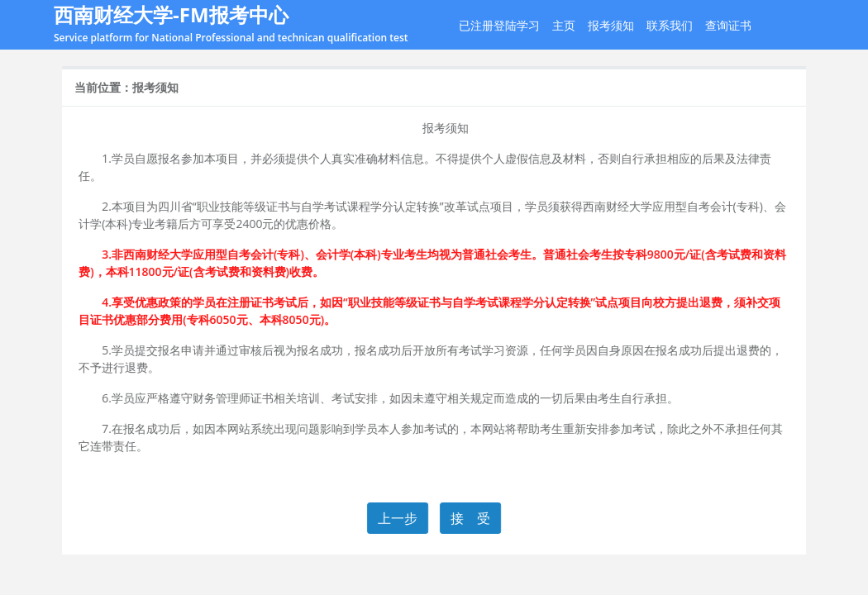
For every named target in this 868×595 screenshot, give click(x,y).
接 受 (471, 518)
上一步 (398, 518)
